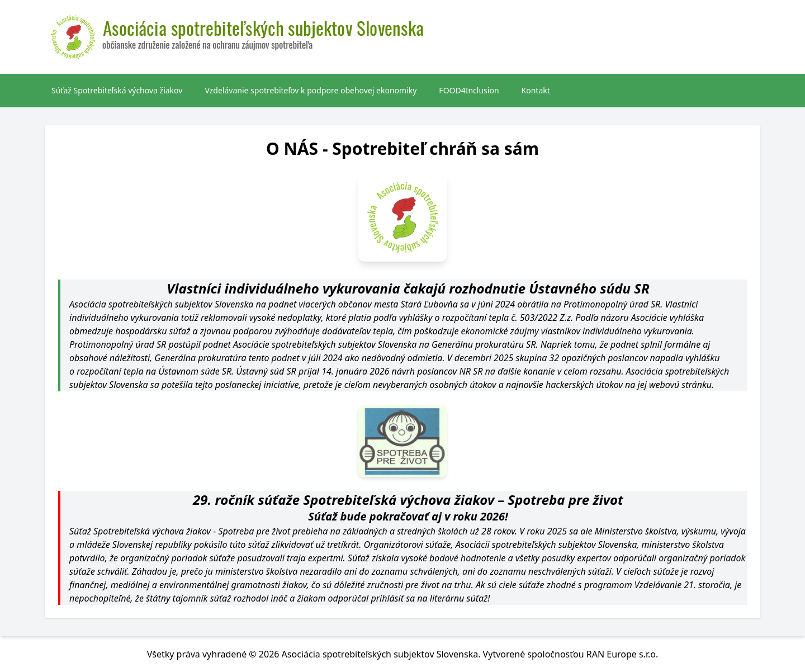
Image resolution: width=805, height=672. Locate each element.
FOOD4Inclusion (469, 90)
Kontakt (536, 90)
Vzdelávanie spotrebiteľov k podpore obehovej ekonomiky (311, 90)
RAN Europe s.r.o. (622, 654)
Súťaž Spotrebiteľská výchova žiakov (117, 90)
